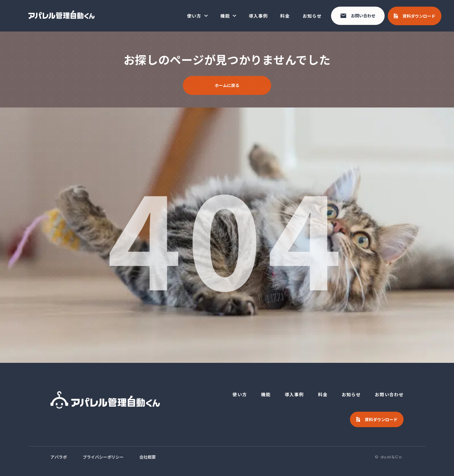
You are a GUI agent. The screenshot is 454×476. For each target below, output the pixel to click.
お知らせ (312, 16)
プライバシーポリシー (103, 457)
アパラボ (59, 457)
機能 (225, 16)
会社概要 (148, 457)
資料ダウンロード (419, 16)
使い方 (194, 16)
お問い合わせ (363, 16)
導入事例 (258, 16)
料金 (285, 16)
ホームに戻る (227, 85)
